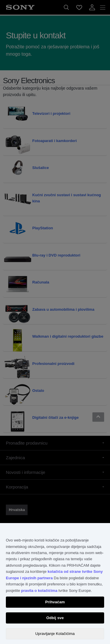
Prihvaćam (55, 602)
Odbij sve (55, 618)
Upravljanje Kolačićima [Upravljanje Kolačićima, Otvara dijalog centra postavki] (55, 634)
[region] (55, 584)
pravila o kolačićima (39, 591)
